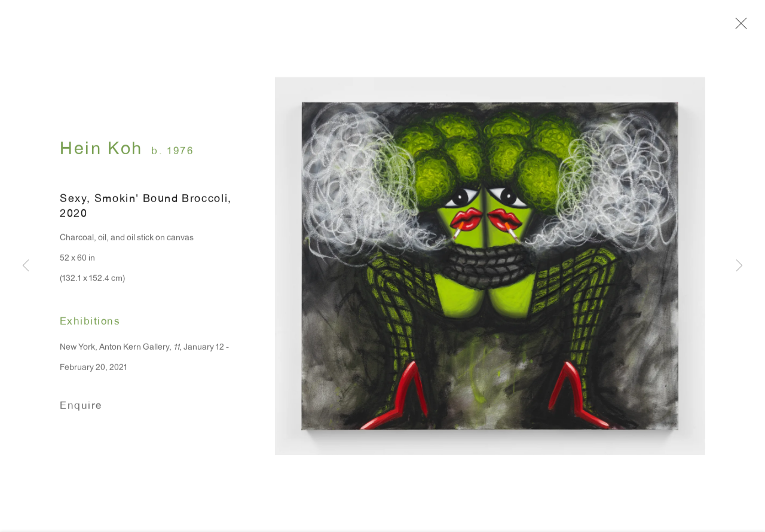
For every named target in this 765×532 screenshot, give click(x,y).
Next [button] (739, 266)
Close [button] (745, 27)
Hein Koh (101, 156)
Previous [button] (26, 266)
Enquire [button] (81, 412)
